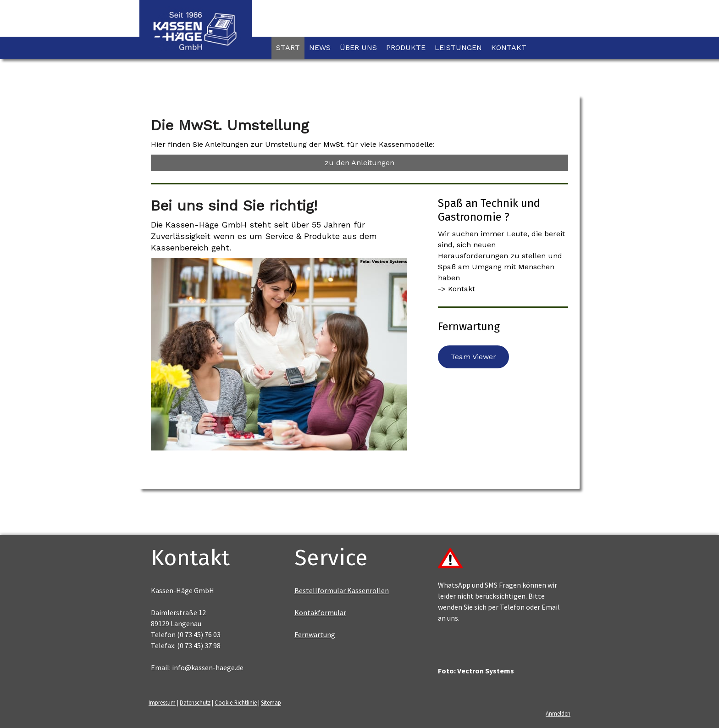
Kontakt (509, 47)
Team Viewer (473, 357)
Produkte (406, 47)
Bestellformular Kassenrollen (342, 590)
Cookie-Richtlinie (236, 702)
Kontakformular (320, 612)
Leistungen (458, 47)
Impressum (162, 702)
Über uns (358, 47)
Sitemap (271, 702)
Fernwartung (315, 634)
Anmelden (558, 713)
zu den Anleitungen (359, 163)
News (320, 47)
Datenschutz (195, 702)
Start (288, 47)
